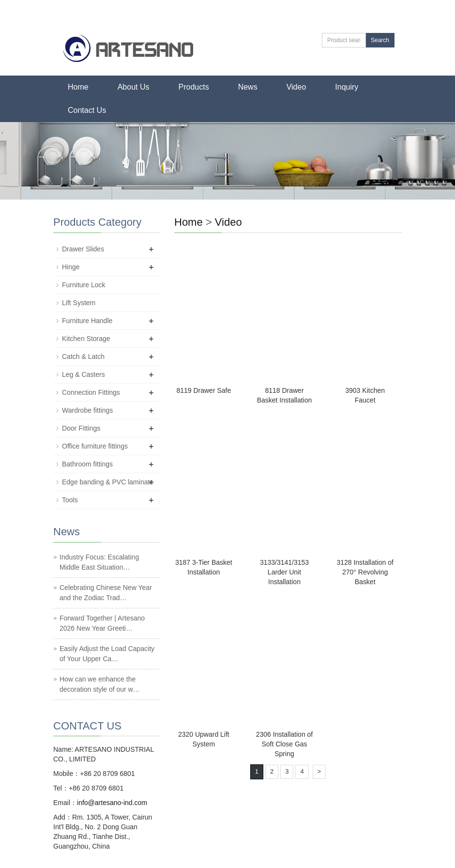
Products (194, 87)
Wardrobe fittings (87, 410)
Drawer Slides (83, 249)
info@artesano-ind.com (112, 803)
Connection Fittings (91, 392)
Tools (70, 500)
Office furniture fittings (95, 446)
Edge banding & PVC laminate (108, 482)
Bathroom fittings (87, 464)
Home (78, 87)
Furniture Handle (87, 321)
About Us (134, 87)
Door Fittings (81, 428)
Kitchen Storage (86, 339)
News (248, 87)
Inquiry (347, 87)
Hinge (71, 267)
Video (296, 87)
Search (380, 40)
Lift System (79, 303)
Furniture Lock (83, 285)
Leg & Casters (83, 374)
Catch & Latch (83, 356)
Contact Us (87, 110)
